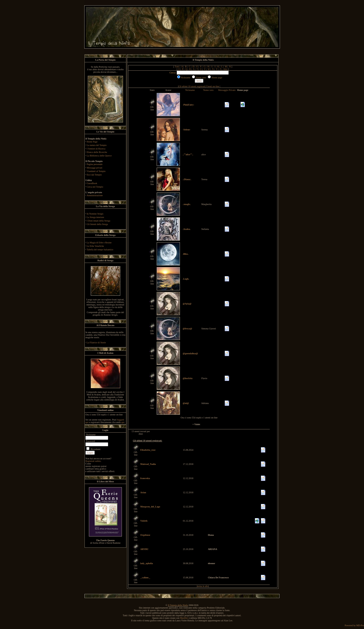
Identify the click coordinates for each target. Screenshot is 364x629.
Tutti (177, 67)
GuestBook (92, 183)
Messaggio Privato (227, 90)
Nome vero (208, 90)
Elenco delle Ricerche (97, 152)
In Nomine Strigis (95, 214)
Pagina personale (95, 164)
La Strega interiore (96, 217)
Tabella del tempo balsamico (100, 250)
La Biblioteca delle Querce (99, 156)
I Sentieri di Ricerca (96, 149)
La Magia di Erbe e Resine (99, 243)
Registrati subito (93, 461)
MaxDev (184, 618)
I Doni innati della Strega (99, 221)
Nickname (190, 90)
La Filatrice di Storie (96, 343)
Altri (225, 69)
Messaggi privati (95, 168)
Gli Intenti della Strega (97, 224)
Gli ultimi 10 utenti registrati (192, 86)
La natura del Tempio (97, 145)
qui (123, 422)
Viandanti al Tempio (96, 171)
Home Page (92, 142)
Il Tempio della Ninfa (178, 605)
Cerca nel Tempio (95, 187)
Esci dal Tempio (94, 175)
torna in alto (203, 586)
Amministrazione (95, 195)
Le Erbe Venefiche (95, 246)
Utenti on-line (213, 86)
